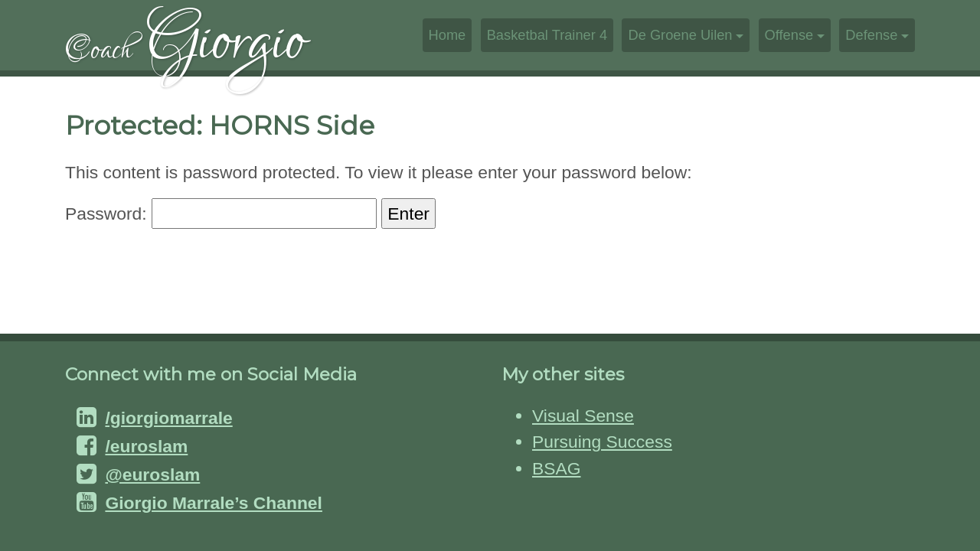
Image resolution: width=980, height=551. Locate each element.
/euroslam (146, 446)
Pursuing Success (602, 442)
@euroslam (152, 474)
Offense (789, 35)
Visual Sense (583, 416)
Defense (871, 35)
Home (448, 35)
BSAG (556, 468)
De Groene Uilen (680, 35)
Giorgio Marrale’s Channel (214, 503)
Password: (221, 214)
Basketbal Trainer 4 (547, 35)
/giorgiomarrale (168, 418)
